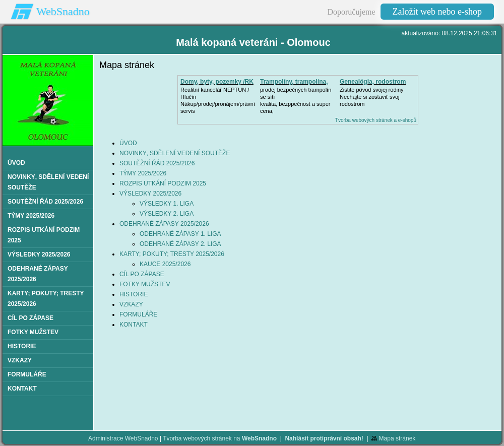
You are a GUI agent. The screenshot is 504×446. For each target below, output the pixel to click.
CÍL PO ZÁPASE (142, 274)
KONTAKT (134, 325)
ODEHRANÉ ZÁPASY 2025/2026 (164, 224)
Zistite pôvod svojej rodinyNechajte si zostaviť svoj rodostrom (372, 97)
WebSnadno (63, 11)
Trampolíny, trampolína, (294, 82)
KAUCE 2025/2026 (165, 264)
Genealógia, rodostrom (373, 82)
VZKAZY (131, 304)
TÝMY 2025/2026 (143, 173)
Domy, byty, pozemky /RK (217, 82)
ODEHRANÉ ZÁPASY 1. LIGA (180, 234)
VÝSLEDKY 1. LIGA (167, 204)
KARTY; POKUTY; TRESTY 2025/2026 (172, 254)
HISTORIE (134, 294)
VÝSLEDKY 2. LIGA (167, 214)
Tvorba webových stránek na (220, 438)
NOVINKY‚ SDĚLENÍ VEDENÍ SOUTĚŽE (175, 153)
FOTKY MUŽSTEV (145, 284)
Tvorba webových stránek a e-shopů (376, 120)
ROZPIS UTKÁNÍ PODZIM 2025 (163, 183)
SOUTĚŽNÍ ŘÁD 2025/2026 (157, 163)
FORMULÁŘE (138, 314)
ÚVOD (128, 143)
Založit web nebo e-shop (437, 12)
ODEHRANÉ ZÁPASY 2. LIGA (180, 244)
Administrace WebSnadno (123, 438)
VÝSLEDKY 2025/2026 (150, 194)
